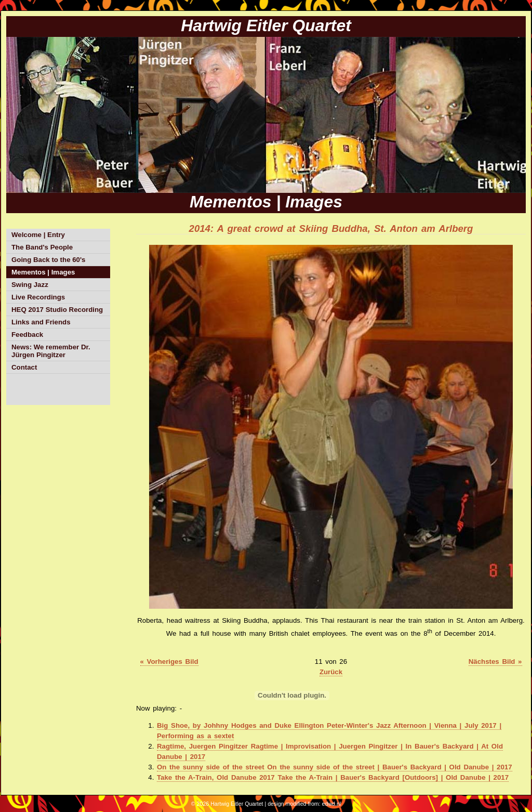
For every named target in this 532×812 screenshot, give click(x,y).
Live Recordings (38, 297)
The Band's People (42, 247)
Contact (24, 367)
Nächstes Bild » (495, 662)
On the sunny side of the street (335, 767)
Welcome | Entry (38, 235)
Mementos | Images (43, 272)
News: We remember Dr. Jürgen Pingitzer (51, 351)
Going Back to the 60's (48, 260)
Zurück (331, 672)
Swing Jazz (30, 285)
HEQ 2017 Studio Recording (57, 310)
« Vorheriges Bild (169, 662)
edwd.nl (332, 804)
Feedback (27, 335)
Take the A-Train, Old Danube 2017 (333, 777)
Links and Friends (41, 322)
